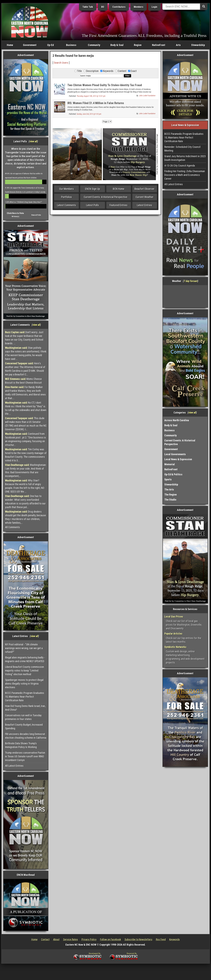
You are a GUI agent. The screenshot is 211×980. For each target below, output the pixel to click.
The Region (171, 495)
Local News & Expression (178, 459)
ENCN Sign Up (93, 189)
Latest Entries (144, 205)
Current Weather (144, 197)
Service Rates (71, 939)
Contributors (119, 7)
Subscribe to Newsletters (138, 939)
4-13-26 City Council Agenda (180, 166)
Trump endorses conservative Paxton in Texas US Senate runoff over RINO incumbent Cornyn (25, 756)
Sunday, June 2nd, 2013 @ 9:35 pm (89, 114)
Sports (168, 479)
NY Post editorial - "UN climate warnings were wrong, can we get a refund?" (24, 648)
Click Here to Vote (15, 213)
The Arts (169, 489)
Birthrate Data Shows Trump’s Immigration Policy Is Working (21, 745)
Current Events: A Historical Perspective (105, 197)
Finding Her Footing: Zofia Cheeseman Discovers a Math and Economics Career (185, 175)
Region (138, 45)
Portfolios (67, 197)
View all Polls (36, 215)
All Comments (12, 527)
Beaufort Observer (144, 189)
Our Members (67, 189)
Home (10, 45)
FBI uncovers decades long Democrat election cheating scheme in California (26, 736)
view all (33, 141)
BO (103, 7)
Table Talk (88, 7)
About (56, 939)
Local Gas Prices (174, 617)
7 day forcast (191, 281)
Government (30, 45)
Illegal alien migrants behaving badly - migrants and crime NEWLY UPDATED (25, 659)
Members (139, 7)
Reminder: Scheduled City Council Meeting (182, 149)
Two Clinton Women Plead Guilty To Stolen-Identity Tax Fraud (105, 85)
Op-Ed (50, 45)
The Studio (170, 500)
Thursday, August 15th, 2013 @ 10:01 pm (91, 96)
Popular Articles (173, 634)
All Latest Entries (14, 766)
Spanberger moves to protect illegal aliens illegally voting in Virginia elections (24, 684)
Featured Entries (118, 205)
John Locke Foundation (147, 96)
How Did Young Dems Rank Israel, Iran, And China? (25, 708)
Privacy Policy (89, 939)
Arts (178, 45)
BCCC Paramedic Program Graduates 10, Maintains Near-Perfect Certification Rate (25, 697)
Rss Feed (161, 939)
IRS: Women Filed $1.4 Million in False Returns (96, 103)
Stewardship (198, 45)
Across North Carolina (177, 420)
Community (94, 45)
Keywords (175, 939)
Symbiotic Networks (175, 647)
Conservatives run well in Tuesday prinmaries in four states (23, 717)
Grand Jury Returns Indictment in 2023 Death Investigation (185, 158)
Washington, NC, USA (185, 296)
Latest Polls (93, 205)
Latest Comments (67, 205)
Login (154, 7)
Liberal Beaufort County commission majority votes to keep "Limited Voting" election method (25, 671)
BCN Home (119, 189)
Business (71, 45)
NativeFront (159, 45)
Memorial (170, 464)
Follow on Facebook (111, 939)
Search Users (61, 63)
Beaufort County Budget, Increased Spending (24, 726)
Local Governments (175, 454)
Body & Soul (117, 45)
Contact (45, 939)
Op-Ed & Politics (173, 474)
